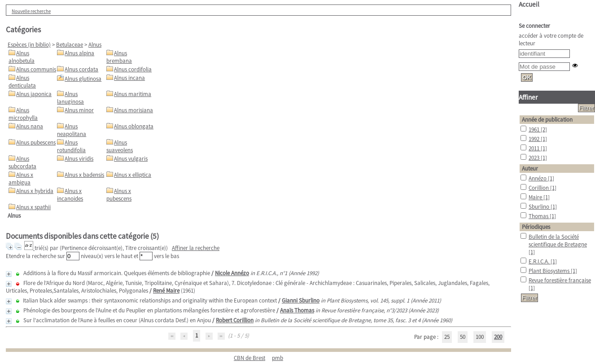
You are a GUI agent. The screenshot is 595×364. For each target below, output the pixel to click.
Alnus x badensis (84, 175)
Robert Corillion (235, 320)
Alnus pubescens (36, 143)
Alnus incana (129, 78)
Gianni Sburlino (301, 300)
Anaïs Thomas (297, 310)
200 (498, 337)
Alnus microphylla (23, 114)
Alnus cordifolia (133, 69)
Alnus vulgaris (131, 159)
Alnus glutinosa (83, 79)
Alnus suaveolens (120, 146)
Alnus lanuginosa (70, 98)
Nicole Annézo (232, 273)
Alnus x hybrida (35, 191)
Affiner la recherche (196, 248)
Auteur (530, 169)
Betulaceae (70, 45)
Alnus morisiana (133, 110)
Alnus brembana (119, 57)
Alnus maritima (133, 94)
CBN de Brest (249, 358)
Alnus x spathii (33, 207)
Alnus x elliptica (133, 175)
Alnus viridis (79, 159)
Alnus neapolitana (72, 130)
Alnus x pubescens (119, 195)
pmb (278, 358)
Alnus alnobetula (22, 57)
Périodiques (536, 227)
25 (447, 337)
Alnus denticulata (22, 82)
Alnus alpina (79, 53)
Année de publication (547, 120)
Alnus (95, 45)
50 (463, 337)
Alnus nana (30, 126)
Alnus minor (79, 110)
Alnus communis (36, 69)
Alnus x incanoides (70, 195)
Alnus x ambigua (21, 179)
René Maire (166, 291)
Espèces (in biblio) (29, 45)
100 (480, 337)
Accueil (529, 4)
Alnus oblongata (134, 126)
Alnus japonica (34, 94)
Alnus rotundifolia (71, 146)
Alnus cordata (81, 69)
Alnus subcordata (22, 162)
